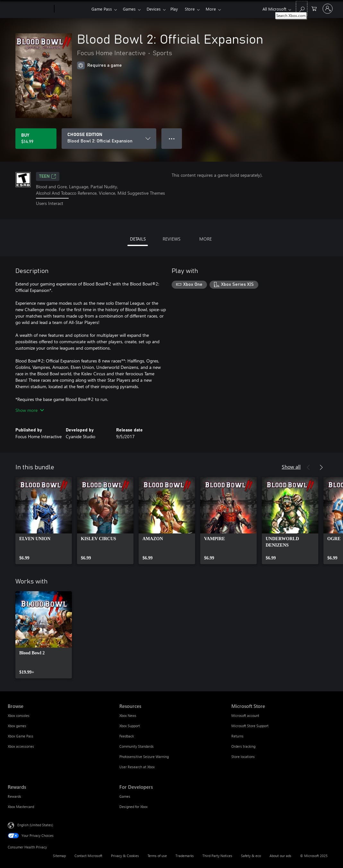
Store (195, 9)
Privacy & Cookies (125, 856)
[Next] (321, 467)
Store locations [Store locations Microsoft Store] (243, 757)
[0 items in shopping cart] (314, 8)
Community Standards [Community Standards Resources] (137, 746)
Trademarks (185, 856)
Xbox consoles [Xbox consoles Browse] (19, 715)
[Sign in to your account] (328, 9)
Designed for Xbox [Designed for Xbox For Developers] (133, 807)
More (217, 9)
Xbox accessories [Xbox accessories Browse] (21, 746)
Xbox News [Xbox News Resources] (128, 715)
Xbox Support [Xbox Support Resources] (130, 726)
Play (178, 9)
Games (131, 9)
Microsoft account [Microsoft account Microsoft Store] (245, 715)
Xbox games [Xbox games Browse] (17, 726)
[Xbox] (72, 9)
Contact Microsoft (88, 856)
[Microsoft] (30, 9)
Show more (30, 410)
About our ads (280, 856)
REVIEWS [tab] (171, 239)
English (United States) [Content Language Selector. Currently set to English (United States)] (35, 825)
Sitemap (59, 856)
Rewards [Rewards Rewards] (14, 796)
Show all (291, 467)
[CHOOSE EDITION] (109, 139)
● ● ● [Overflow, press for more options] (172, 138)
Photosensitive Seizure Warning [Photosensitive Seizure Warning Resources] (144, 757)
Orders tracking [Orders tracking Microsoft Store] (243, 746)
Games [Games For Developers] (125, 796)
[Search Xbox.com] (302, 8)
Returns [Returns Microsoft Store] (237, 736)
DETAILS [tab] (138, 239)
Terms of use (157, 856)
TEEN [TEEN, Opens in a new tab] (48, 176)
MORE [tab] (206, 239)
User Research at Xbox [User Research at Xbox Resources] (137, 767)
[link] (44, 521)
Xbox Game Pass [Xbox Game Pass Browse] (21, 736)
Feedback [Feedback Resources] (127, 736)
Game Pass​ (102, 9)
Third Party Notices (217, 856)
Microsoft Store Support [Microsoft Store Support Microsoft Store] (250, 726)
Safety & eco (251, 856)
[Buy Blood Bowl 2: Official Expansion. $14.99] (36, 139)
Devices (156, 9)
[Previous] (308, 467)
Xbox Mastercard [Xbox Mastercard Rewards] (21, 807)
